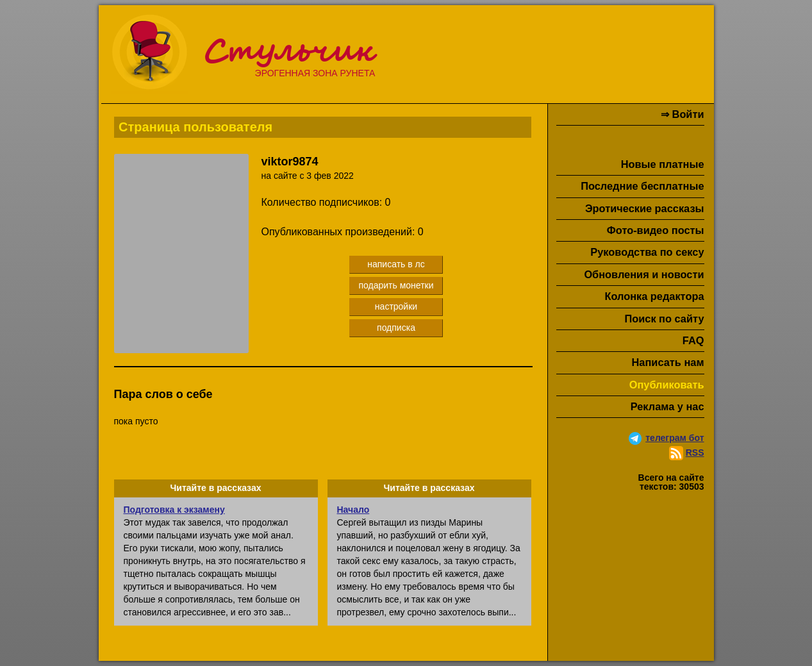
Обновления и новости (644, 274)
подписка (396, 328)
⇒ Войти (682, 114)
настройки (396, 306)
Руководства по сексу (647, 252)
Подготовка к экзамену (174, 510)
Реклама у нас (667, 406)
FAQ (693, 340)
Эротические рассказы (645, 208)
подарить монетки (396, 285)
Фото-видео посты (656, 230)
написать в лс (396, 264)
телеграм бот (675, 438)
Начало (353, 510)
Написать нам (668, 362)
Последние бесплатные (642, 186)
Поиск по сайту (664, 319)
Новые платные (663, 164)
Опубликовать (667, 385)
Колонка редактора (654, 296)
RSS (695, 453)
